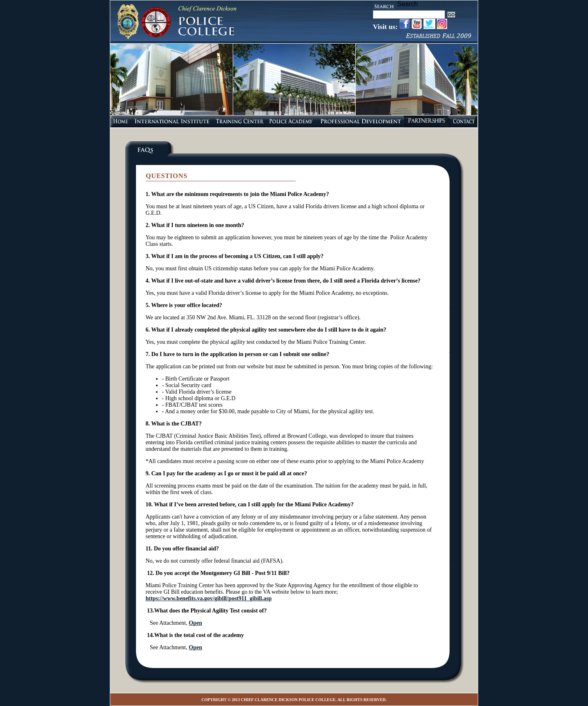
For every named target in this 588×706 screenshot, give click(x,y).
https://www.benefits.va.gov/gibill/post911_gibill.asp (209, 598)
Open (195, 623)
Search (408, 4)
